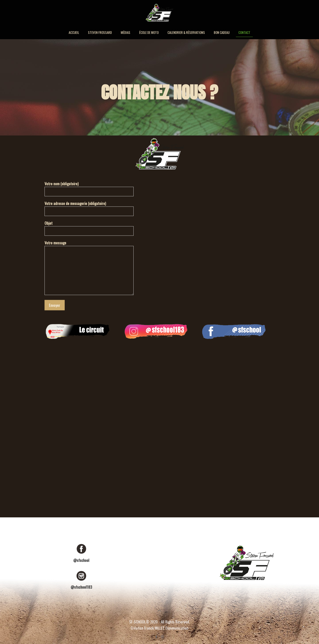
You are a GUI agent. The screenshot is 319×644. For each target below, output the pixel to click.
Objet (89, 228)
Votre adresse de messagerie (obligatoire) (89, 208)
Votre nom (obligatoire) (89, 189)
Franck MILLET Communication (166, 628)
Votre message (89, 268)
